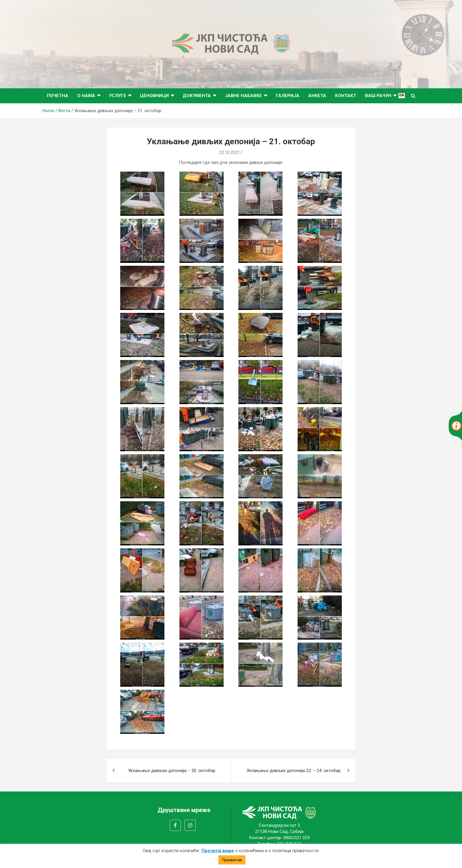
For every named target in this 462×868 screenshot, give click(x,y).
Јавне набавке (243, 96)
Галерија (288, 96)
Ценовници (154, 96)
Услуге (118, 96)
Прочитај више (218, 851)
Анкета (317, 96)
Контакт (346, 96)
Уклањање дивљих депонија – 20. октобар (172, 771)
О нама (86, 96)
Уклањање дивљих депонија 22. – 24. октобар (294, 771)
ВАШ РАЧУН (378, 96)
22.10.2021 (230, 152)
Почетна (58, 96)
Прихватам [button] (232, 860)
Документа (197, 96)
